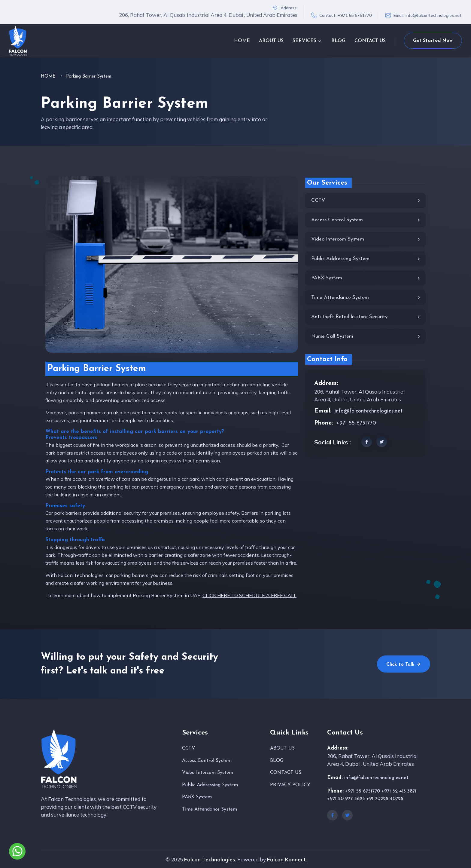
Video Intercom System (366, 239)
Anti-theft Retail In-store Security (366, 317)
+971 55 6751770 (355, 15)
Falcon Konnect (286, 859)
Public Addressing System (366, 259)
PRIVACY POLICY (290, 785)
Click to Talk (404, 664)
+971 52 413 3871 (399, 791)
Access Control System (366, 220)
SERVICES (304, 41)
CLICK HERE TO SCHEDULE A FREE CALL (249, 595)
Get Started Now (433, 41)
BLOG (338, 41)
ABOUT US (271, 41)
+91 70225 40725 (385, 799)
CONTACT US (370, 41)
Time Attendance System (366, 298)
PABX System (366, 278)
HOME (242, 41)
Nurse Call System (366, 337)
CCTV (366, 201)
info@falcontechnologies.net (434, 15)
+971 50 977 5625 (346, 799)
